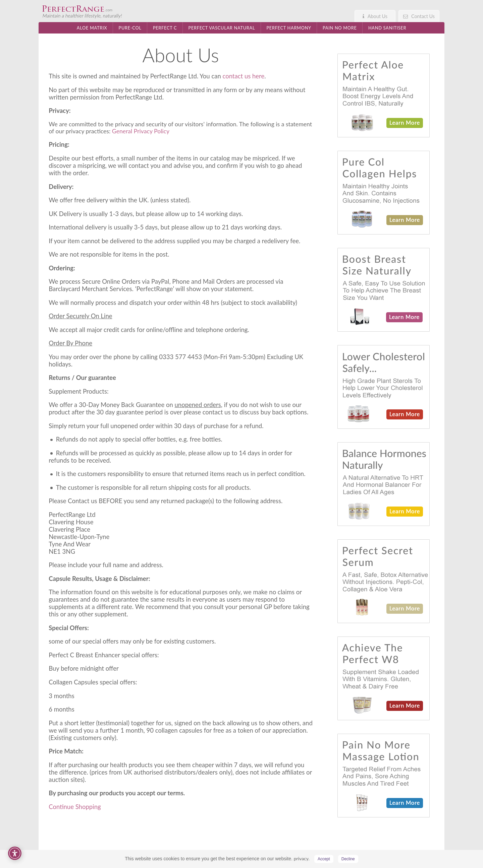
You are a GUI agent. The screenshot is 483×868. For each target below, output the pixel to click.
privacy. (302, 858)
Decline (348, 859)
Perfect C (165, 28)
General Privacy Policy (141, 131)
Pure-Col (130, 28)
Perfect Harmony (289, 28)
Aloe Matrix (92, 28)
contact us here (244, 76)
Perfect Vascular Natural (222, 28)
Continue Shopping (75, 807)
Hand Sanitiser (387, 28)
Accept (324, 859)
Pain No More (340, 28)
